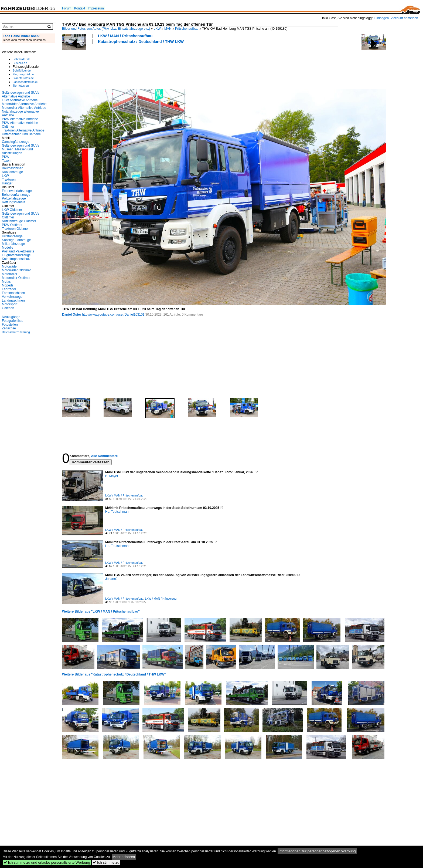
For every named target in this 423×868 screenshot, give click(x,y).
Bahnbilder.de (21, 59)
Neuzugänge (11, 317)
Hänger (7, 183)
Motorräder (10, 266)
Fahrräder (9, 289)
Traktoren (9, 180)
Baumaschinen (13, 168)
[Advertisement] (160, 66)
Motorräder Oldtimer (16, 270)
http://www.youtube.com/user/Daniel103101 (113, 315)
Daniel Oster (72, 315)
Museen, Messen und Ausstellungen (17, 151)
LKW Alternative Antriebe (20, 100)
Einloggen (382, 18)
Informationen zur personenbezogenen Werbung (317, 851)
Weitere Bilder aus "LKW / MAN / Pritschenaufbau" (101, 612)
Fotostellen (10, 325)
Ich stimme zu (106, 862)
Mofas (6, 282)
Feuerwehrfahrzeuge (17, 191)
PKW (6, 157)
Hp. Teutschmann (118, 512)
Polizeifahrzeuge (14, 198)
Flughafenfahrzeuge (16, 255)
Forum (67, 8)
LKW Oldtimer (12, 210)
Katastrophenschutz (16, 259)
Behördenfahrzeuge (16, 195)
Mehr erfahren (124, 857)
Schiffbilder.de (22, 70)
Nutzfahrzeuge (12, 172)
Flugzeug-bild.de (23, 74)
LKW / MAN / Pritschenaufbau (125, 36)
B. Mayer (112, 476)
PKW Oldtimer (12, 225)
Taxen (6, 161)
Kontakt (80, 8)
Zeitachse (9, 328)
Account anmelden (405, 18)
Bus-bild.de (20, 63)
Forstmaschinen (13, 293)
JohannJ (111, 579)
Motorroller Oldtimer (16, 278)
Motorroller (10, 274)
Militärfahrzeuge (13, 244)
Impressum (96, 8)
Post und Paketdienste (18, 251)
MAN (168, 29)
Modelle (8, 248)
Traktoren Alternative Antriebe (23, 130)
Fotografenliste (13, 321)
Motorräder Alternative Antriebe (24, 104)
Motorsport (10, 304)
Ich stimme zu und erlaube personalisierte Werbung (47, 862)
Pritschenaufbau (187, 29)
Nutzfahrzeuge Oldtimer (19, 221)
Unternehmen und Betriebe (21, 134)
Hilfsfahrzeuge (12, 236)
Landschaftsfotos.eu (25, 82)
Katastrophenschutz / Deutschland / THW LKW (141, 42)
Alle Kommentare (104, 456)
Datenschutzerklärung (16, 332)
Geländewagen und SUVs (21, 146)
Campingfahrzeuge (16, 142)
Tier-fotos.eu (21, 86)
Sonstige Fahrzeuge (16, 240)
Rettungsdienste (14, 202)
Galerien (8, 308)
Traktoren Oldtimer (15, 229)
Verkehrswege (12, 297)
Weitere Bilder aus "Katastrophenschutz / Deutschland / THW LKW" (114, 674)
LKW (157, 29)
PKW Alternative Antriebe (20, 119)
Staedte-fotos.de (23, 78)
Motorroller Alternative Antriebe (24, 108)
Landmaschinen (13, 300)
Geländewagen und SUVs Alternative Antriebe (21, 94)
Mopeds (8, 285)
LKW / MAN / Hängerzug (161, 599)
